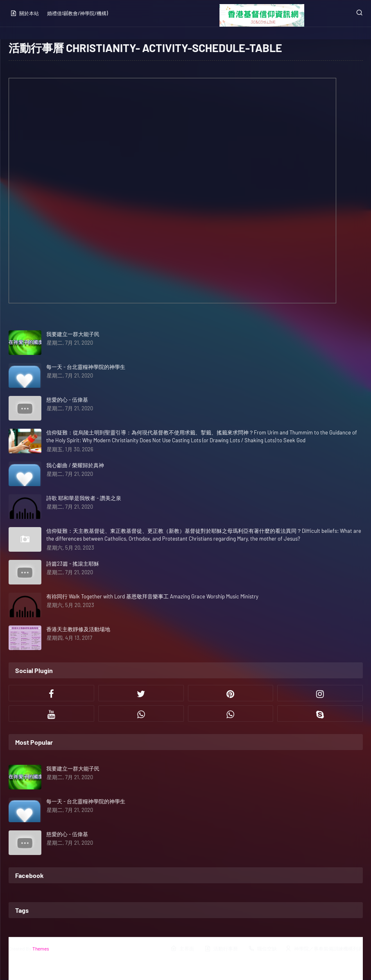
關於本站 (25, 13)
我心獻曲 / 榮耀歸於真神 (75, 465)
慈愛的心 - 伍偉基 (67, 400)
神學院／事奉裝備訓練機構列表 (324, 948)
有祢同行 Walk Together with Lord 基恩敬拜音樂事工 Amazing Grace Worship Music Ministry (152, 596)
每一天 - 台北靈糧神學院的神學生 (86, 367)
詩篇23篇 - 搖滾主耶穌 (73, 564)
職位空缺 (262, 948)
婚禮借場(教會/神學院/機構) (77, 13)
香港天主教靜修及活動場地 (78, 629)
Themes (41, 948)
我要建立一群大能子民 (73, 334)
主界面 (182, 948)
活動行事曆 (221, 948)
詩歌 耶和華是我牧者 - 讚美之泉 (84, 498)
